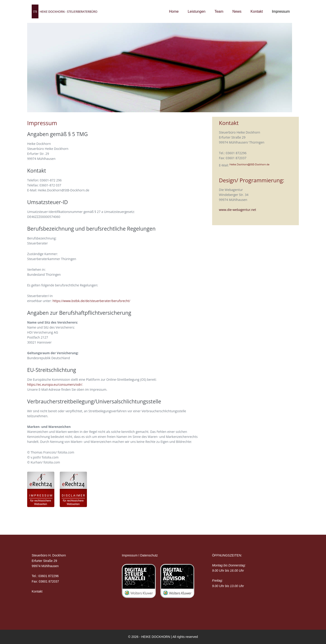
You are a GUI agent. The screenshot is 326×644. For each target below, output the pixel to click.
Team (219, 11)
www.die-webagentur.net (237, 210)
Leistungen (197, 11)
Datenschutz (149, 555)
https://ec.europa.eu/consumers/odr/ (55, 384)
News (237, 11)
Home (174, 11)
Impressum (281, 11)
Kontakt (257, 11)
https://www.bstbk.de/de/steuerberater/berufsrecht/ (91, 301)
